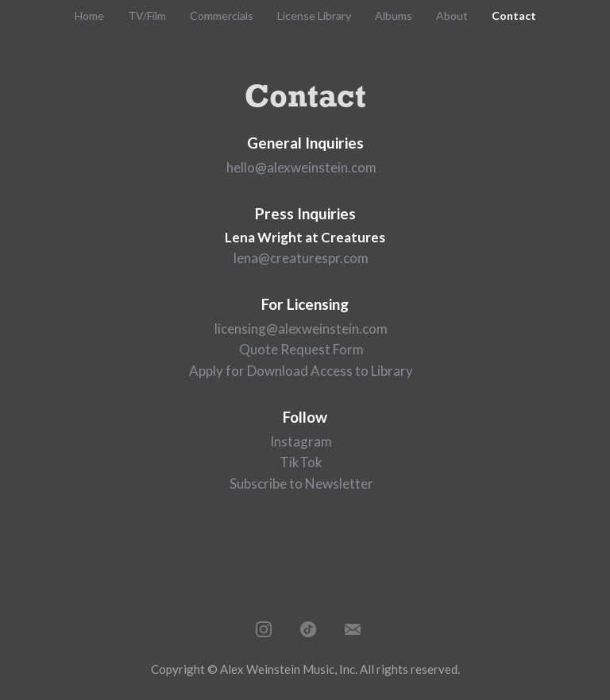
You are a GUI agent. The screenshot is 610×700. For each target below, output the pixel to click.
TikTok (301, 462)
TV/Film (147, 15)
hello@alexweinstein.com (301, 167)
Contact (514, 15)
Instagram (301, 441)
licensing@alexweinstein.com (301, 329)
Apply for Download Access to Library (301, 371)
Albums (394, 15)
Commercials (222, 15)
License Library (314, 15)
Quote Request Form (301, 349)
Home (89, 15)
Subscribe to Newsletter (301, 483)
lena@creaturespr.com (301, 258)
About (452, 15)
